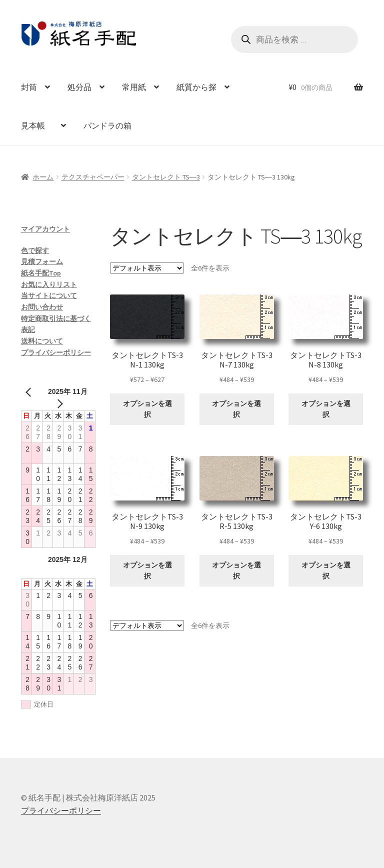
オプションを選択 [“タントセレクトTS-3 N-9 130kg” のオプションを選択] (147, 571)
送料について (42, 341)
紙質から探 (196, 87)
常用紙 (134, 87)
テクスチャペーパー (93, 177)
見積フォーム (42, 261)
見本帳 (37, 125)
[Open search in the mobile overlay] (294, 39)
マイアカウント (45, 229)
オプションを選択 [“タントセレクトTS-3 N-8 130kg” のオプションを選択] (326, 409)
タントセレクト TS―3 (166, 177)
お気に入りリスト (49, 284)
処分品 (79, 87)
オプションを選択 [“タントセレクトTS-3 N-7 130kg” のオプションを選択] (236, 409)
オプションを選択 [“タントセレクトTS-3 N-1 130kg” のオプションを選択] (147, 409)
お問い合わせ (42, 307)
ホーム (43, 177)
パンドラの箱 (107, 125)
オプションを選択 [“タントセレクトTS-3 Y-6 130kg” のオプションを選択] (326, 571)
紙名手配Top (41, 273)
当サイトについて (49, 295)
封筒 (29, 87)
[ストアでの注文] (147, 268)
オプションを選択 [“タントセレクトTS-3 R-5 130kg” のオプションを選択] (236, 571)
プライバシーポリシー (56, 352)
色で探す (35, 250)
